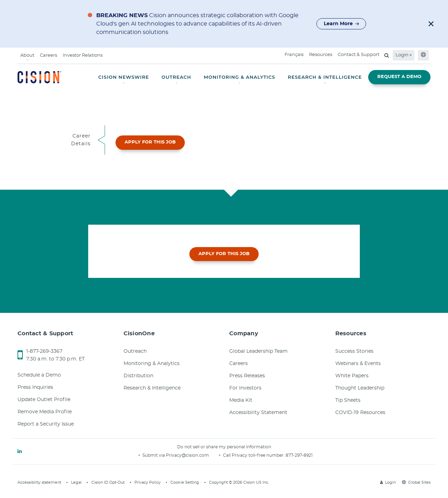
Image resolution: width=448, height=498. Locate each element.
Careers (48, 55)
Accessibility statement (39, 482)
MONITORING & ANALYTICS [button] (239, 77)
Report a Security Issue (46, 424)
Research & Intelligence (152, 388)
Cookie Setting (185, 482)
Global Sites (416, 482)
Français (294, 55)
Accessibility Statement (258, 413)
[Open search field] (387, 55)
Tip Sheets (348, 400)
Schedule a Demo (39, 375)
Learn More (342, 24)
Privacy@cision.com (187, 455)
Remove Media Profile (45, 412)
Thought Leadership (360, 388)
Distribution (138, 376)
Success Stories (354, 351)
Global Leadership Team (258, 351)
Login (404, 55)
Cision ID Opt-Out (108, 482)
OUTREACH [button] (177, 77)
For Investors (245, 388)
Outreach (135, 351)
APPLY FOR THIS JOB (150, 142)
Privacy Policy (148, 482)
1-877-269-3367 (44, 351)
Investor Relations (83, 55)
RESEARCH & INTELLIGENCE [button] (325, 77)
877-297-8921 (299, 455)
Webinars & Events (358, 364)
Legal (76, 482)
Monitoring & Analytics (152, 364)
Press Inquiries (35, 387)
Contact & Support (359, 55)
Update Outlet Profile (44, 400)
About (27, 55)
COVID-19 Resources (360, 413)
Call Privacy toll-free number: (254, 455)
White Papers (352, 376)
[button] (431, 24)
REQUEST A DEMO (399, 77)
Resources (321, 55)
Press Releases (247, 376)
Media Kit (241, 400)
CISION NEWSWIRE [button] (124, 77)
